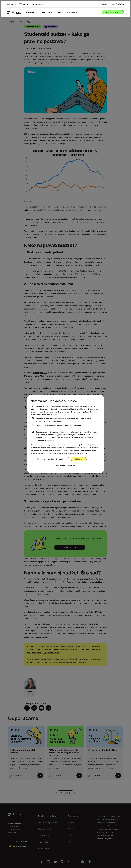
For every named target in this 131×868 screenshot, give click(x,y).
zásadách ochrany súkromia (78, 453)
